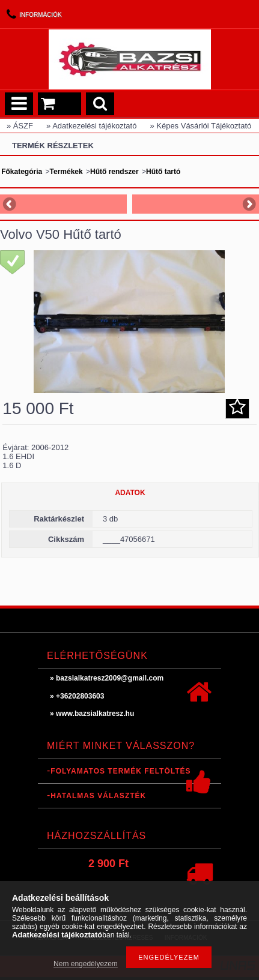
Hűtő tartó (163, 172)
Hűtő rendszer (114, 172)
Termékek (66, 172)
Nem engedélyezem (86, 964)
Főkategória (22, 172)
